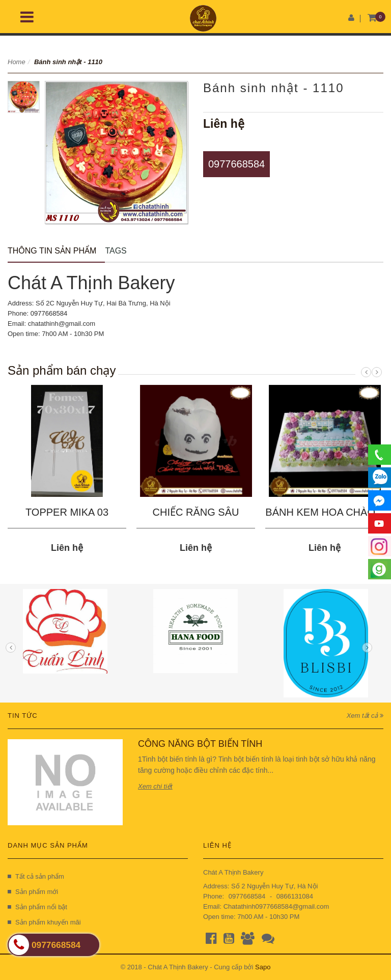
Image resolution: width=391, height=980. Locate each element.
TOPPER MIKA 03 (67, 512)
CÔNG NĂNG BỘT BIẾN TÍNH (200, 744)
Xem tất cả (365, 716)
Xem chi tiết (155, 786)
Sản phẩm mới (33, 892)
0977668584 (236, 164)
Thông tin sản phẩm (52, 251)
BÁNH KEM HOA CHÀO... (324, 512)
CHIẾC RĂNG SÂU (196, 512)
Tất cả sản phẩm (36, 876)
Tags (116, 251)
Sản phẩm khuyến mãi (44, 922)
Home (17, 62)
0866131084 (295, 896)
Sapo (263, 967)
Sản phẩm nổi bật (37, 907)
